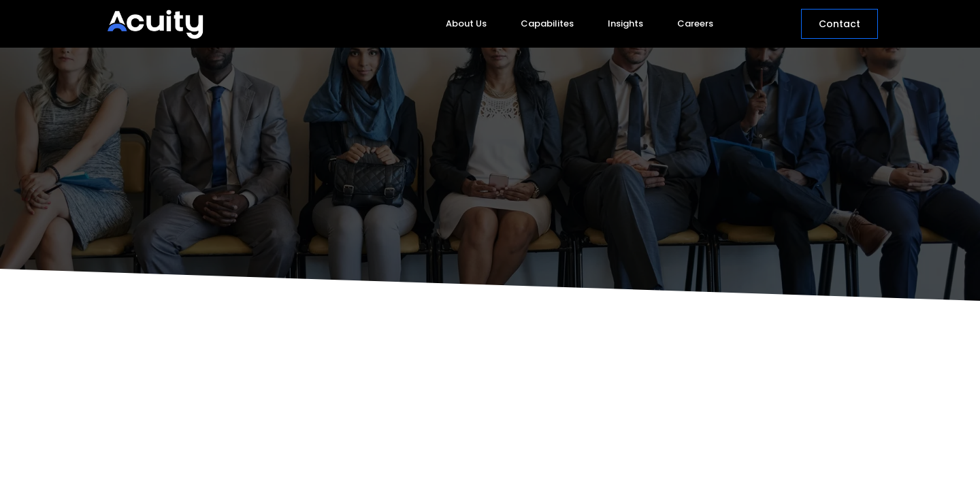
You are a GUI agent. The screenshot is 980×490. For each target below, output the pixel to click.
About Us (466, 23)
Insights (625, 23)
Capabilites (547, 23)
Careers (695, 23)
